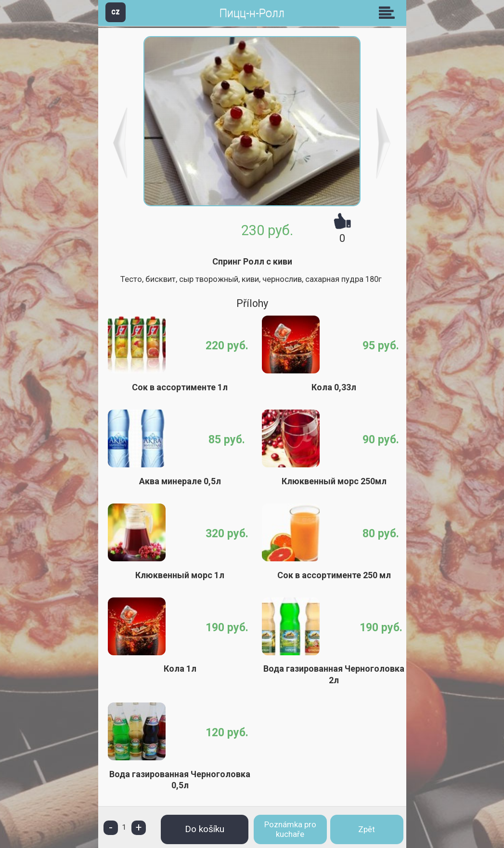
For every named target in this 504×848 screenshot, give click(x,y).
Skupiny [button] (389, 13)
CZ (116, 12)
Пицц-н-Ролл (252, 13)
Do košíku (205, 829)
